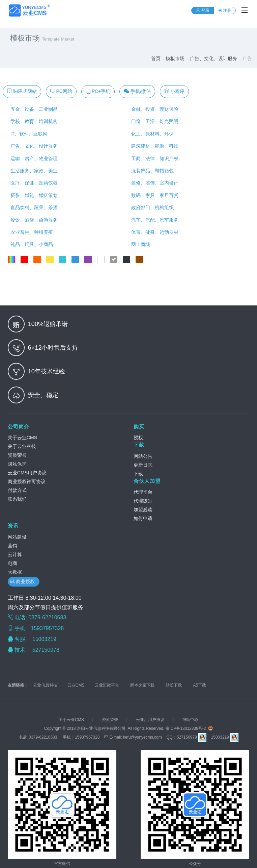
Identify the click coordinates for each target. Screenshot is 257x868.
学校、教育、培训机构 (33, 121)
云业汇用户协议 (150, 720)
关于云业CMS (22, 438)
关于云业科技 (22, 446)
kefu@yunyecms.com (142, 737)
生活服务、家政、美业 (33, 171)
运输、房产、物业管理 (33, 158)
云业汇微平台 (107, 685)
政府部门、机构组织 (151, 207)
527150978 (47, 650)
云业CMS (76, 685)
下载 (139, 445)
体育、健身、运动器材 (153, 232)
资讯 (13, 526)
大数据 (15, 572)
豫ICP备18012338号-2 (185, 728)
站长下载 (174, 685)
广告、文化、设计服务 (213, 58)
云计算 (15, 554)
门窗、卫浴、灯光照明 (153, 121)
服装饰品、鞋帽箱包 (151, 171)
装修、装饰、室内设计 (153, 183)
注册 (225, 10)
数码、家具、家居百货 (153, 195)
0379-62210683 (43, 737)
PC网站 (61, 91)
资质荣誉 (17, 455)
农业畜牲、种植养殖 (30, 232)
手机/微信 (137, 91)
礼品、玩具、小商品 (30, 244)
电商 (12, 563)
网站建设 (17, 537)
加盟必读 (143, 510)
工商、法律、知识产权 (153, 158)
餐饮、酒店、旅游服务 (33, 220)
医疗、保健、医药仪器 (33, 183)
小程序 (174, 91)
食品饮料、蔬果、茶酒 (33, 207)
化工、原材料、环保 (151, 134)
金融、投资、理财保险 (153, 109)
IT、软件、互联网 (28, 134)
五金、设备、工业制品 (33, 109)
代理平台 (143, 492)
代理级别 (143, 501)
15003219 (45, 639)
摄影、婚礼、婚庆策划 (33, 195)
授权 (138, 438)
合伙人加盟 (147, 481)
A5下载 (200, 685)
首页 (156, 58)
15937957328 (87, 737)
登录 (203, 10)
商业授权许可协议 (27, 481)
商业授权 (24, 581)
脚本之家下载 (142, 685)
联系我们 (17, 499)
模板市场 (175, 58)
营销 (12, 546)
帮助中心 (190, 720)
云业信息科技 (45, 685)
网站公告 (143, 456)
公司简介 (19, 427)
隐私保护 (17, 464)
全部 (11, 259)
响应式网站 (22, 91)
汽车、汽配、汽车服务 (153, 220)
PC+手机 (98, 91)
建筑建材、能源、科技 (153, 146)
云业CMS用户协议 (27, 473)
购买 (139, 427)
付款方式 (17, 490)
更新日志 (143, 465)
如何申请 (143, 518)
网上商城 (139, 244)
